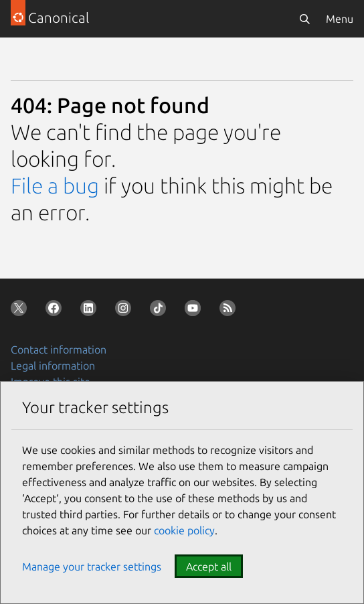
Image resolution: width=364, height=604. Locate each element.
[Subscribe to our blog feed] (230, 311)
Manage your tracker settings (92, 567)
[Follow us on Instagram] (126, 311)
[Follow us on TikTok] (161, 311)
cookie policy (184, 530)
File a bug (55, 185)
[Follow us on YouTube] (195, 311)
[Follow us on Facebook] (56, 311)
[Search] (304, 19)
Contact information (59, 350)
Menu (340, 19)
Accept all (209, 567)
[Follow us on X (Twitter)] (21, 311)
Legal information (53, 366)
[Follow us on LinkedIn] (91, 311)
